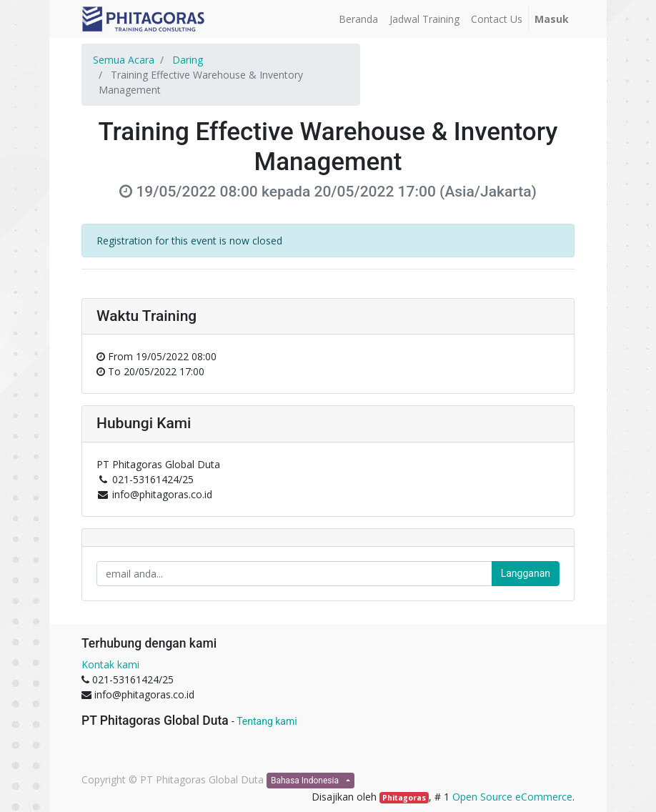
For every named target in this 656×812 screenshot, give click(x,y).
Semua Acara (124, 60)
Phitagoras (404, 798)
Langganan (526, 573)
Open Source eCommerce (512, 797)
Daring (188, 60)
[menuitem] (358, 19)
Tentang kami (267, 721)
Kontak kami (110, 664)
